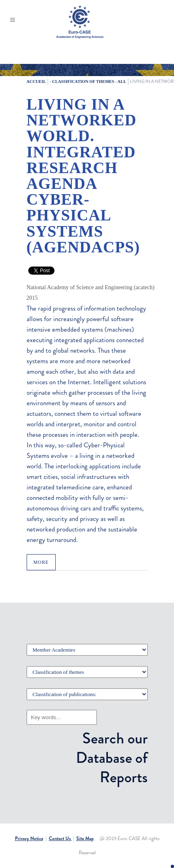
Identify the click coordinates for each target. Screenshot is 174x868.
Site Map (85, 838)
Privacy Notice (29, 838)
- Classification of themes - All (88, 82)
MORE (41, 562)
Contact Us (60, 838)
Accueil (36, 82)
